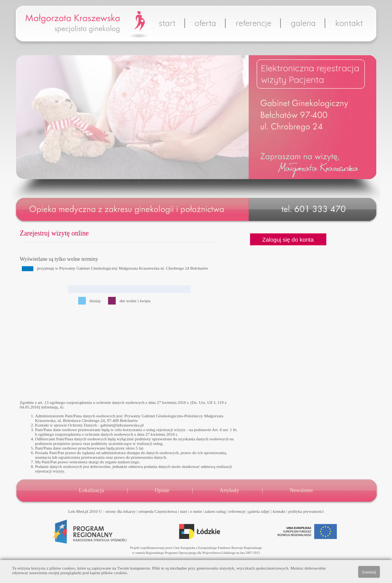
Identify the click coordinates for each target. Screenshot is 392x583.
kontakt (349, 23)
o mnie (196, 511)
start (167, 23)
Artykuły (229, 490)
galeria (303, 23)
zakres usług (215, 511)
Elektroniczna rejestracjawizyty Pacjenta (310, 74)
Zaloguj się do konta (288, 240)
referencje (253, 23)
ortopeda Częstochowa (158, 511)
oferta (205, 23)
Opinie (162, 490)
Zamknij (369, 572)
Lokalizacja (91, 490)
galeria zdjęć (259, 511)
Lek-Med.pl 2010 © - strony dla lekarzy (102, 511)
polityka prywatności (306, 511)
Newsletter (301, 490)
